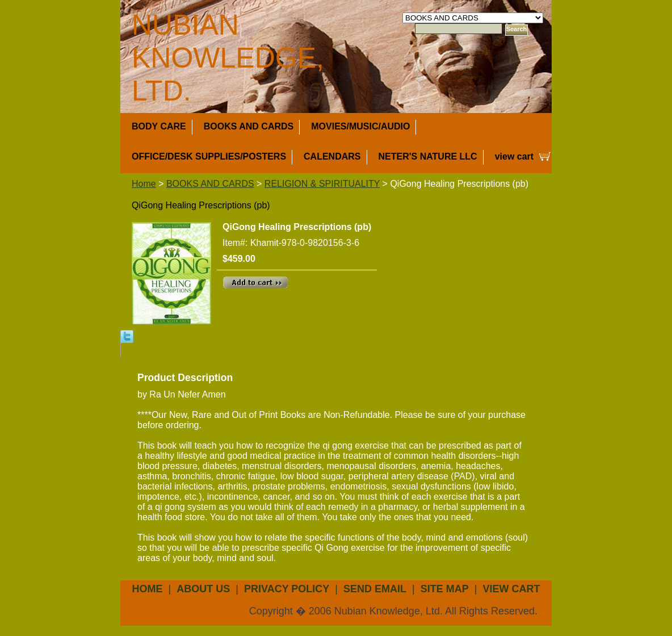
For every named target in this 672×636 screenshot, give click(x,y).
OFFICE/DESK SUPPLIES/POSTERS (209, 156)
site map (445, 589)
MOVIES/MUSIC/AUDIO (360, 126)
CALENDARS (332, 156)
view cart (514, 156)
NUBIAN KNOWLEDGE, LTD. (228, 58)
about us (203, 589)
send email (375, 589)
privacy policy (287, 589)
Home (144, 184)
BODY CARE (159, 126)
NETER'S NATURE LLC (428, 156)
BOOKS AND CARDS (249, 126)
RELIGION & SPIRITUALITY (322, 184)
